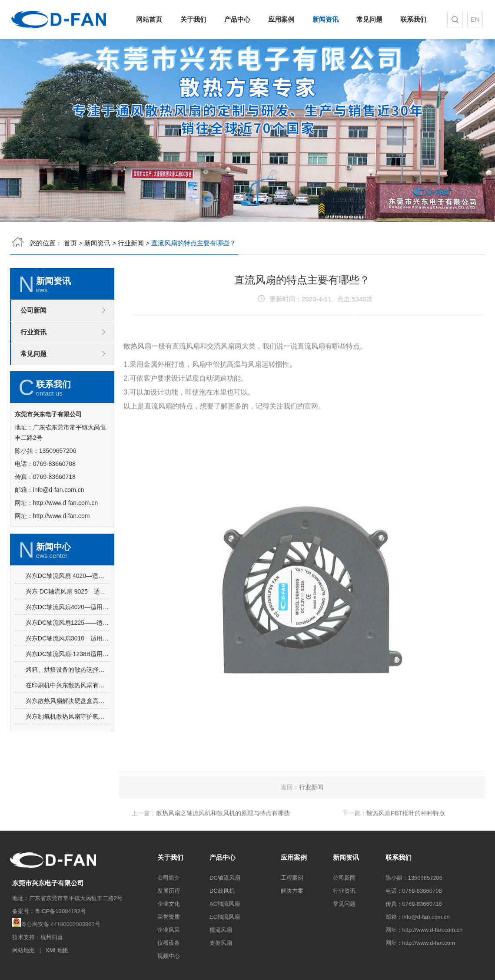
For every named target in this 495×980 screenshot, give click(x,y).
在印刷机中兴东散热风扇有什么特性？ (68, 724)
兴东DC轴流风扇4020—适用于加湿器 (68, 646)
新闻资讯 (324, 19)
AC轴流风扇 (225, 904)
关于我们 (195, 19)
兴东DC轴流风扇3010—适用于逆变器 (68, 677)
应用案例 (281, 19)
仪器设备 (169, 943)
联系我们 (411, 19)
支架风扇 (221, 943)
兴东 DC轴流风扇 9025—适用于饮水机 (68, 630)
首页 (70, 241)
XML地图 (57, 950)
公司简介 (169, 878)
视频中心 (169, 956)
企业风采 (169, 930)
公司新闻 (33, 312)
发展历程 (169, 891)
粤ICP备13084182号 (61, 911)
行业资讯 (33, 334)
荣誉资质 (169, 917)
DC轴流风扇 (225, 878)
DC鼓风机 (222, 891)
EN (473, 19)
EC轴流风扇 (225, 917)
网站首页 (152, 19)
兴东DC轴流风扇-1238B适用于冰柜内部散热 (68, 693)
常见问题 (368, 19)
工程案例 (292, 878)
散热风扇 (137, 371)
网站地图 (23, 950)
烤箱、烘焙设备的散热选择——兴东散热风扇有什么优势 (68, 708)
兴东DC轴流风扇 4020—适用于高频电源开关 (68, 614)
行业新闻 (131, 241)
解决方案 (292, 891)
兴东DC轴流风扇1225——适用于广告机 (68, 661)
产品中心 (238, 19)
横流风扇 (221, 930)
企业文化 (169, 904)
